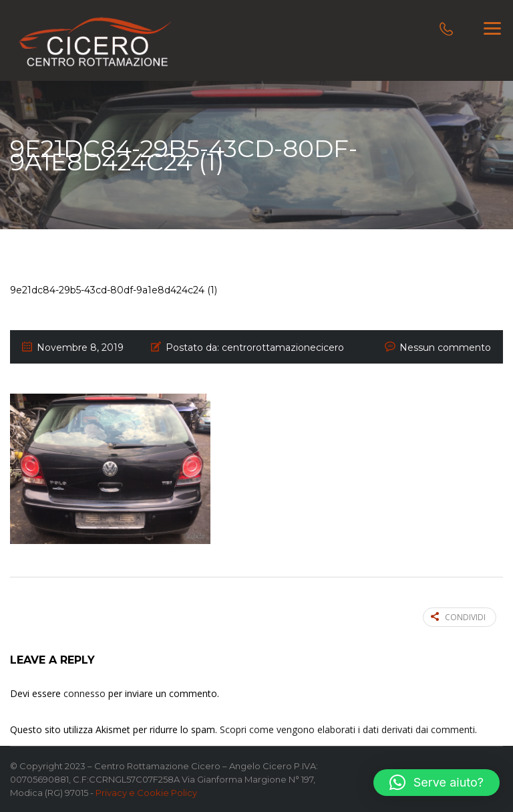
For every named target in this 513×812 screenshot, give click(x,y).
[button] (437, 783)
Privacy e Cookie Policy (146, 793)
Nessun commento (445, 348)
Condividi (458, 617)
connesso (84, 693)
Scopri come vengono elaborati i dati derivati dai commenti (347, 729)
